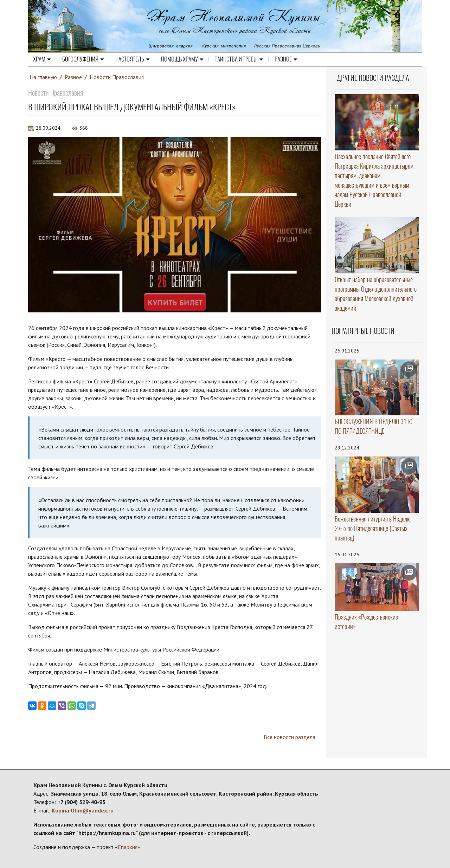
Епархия (128, 847)
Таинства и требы (239, 59)
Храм (42, 59)
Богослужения (83, 59)
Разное (286, 59)
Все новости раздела (290, 737)
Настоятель (133, 59)
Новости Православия (117, 77)
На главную (43, 77)
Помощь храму (182, 59)
